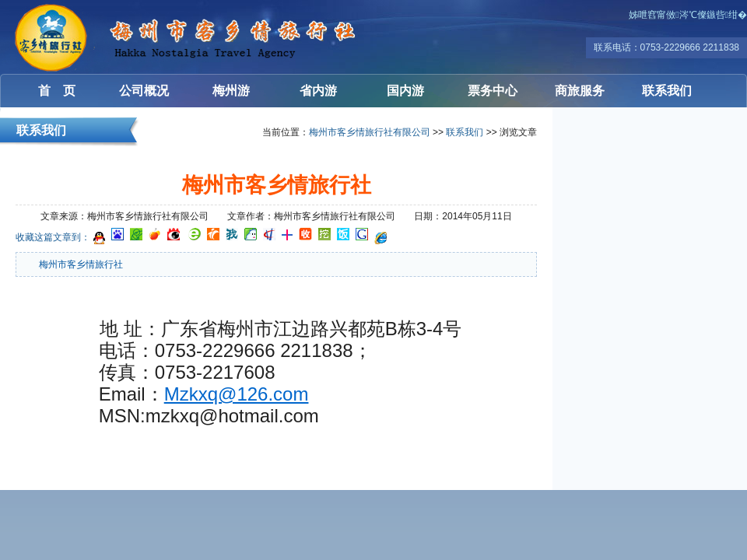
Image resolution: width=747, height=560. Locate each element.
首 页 (57, 91)
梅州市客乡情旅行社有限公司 (370, 132)
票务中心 (493, 91)
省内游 (318, 91)
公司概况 (144, 91)
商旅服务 (580, 91)
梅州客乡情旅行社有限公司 (93, 37)
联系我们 (667, 91)
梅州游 (231, 91)
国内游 (405, 91)
